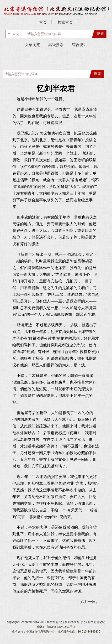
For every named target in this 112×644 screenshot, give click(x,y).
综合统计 (80, 45)
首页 (43, 22)
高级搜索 (56, 45)
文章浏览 (32, 45)
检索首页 (65, 22)
